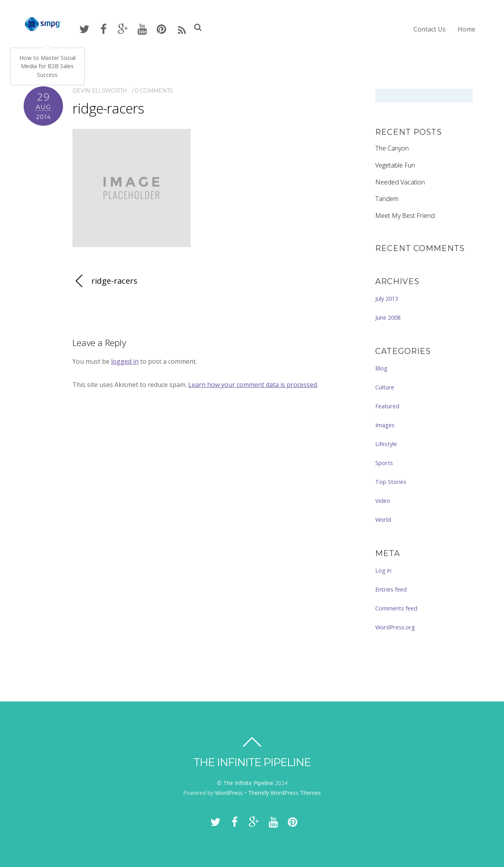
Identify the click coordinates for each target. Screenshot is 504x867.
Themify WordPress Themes (284, 793)
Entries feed (391, 589)
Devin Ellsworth (100, 91)
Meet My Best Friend (405, 216)
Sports (384, 463)
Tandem (387, 199)
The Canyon (392, 148)
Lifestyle (386, 444)
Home (466, 29)
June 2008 (388, 317)
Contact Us (430, 29)
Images (385, 425)
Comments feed (396, 608)
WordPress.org (395, 627)
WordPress (229, 793)
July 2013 (387, 298)
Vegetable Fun (395, 165)
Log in (383, 570)
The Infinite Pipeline (248, 783)
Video (383, 500)
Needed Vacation (400, 182)
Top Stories (391, 482)
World (383, 519)
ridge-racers (108, 108)
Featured (387, 406)
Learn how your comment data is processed (253, 385)
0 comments (154, 91)
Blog (381, 368)
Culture (385, 387)
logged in (125, 361)
